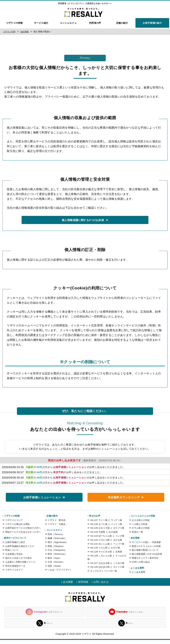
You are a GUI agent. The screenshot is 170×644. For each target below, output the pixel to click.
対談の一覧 (137, 536)
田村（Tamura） (56, 538)
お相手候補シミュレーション (42, 501)
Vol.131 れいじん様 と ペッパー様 (107, 548)
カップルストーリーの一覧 (104, 575)
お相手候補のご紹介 (15, 546)
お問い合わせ (103, 586)
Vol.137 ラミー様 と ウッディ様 (106, 524)
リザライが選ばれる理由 (18, 528)
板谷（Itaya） (55, 562)
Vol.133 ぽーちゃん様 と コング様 (107, 540)
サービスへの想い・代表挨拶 (146, 546)
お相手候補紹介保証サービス (20, 550)
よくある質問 (137, 572)
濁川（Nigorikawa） (58, 546)
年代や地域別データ (15, 570)
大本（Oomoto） (56, 566)
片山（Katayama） (57, 554)
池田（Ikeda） (55, 570)
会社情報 (135, 542)
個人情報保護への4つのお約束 (147, 558)
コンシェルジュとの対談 (143, 520)
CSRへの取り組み (141, 566)
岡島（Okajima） (56, 550)
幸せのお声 (95, 520)
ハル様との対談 (140, 528)
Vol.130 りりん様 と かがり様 (105, 552)
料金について (12, 554)
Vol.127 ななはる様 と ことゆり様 (107, 567)
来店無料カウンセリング (124, 501)
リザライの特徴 (14, 23)
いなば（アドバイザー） (60, 574)
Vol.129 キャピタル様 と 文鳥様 (106, 556)
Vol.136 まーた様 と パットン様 (106, 528)
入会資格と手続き (14, 558)
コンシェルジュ (68, 23)
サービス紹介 (41, 23)
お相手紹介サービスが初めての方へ (23, 532)
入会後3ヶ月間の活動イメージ (20, 566)
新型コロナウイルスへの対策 (146, 550)
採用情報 (83, 586)
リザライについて (14, 524)
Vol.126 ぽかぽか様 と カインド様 (107, 571)
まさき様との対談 (141, 524)
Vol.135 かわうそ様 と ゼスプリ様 (107, 532)
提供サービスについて (15, 542)
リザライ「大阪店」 (58, 528)
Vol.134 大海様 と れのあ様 (104, 536)
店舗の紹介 (122, 23)
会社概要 (66, 586)
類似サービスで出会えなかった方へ (23, 536)
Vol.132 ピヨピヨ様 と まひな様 (106, 544)
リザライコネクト (14, 574)
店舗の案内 (52, 520)
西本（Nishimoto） (57, 558)
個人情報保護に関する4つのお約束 (83, 223)
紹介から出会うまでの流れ (19, 562)
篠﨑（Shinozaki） (57, 542)
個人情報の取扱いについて (145, 554)
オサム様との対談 (141, 532)
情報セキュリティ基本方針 (145, 562)
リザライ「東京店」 (58, 524)
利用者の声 (95, 23)
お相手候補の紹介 (152, 23)
